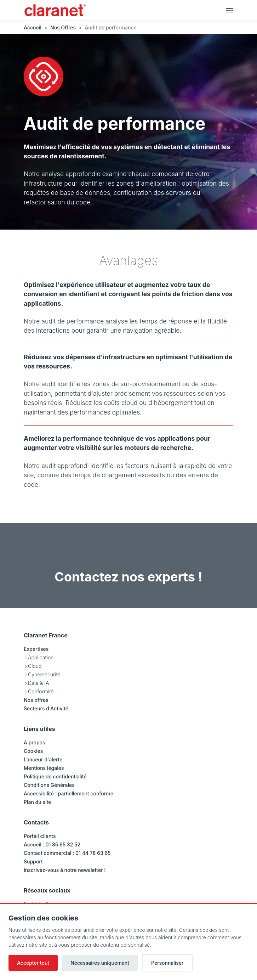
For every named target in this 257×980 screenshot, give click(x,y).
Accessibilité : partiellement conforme (68, 793)
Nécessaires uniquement (100, 963)
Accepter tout (33, 963)
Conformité (41, 691)
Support (33, 861)
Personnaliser (167, 963)
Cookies (33, 751)
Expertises (36, 649)
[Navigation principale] (230, 10)
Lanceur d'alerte (43, 759)
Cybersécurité (44, 674)
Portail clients (40, 836)
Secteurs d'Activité (46, 708)
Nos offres (36, 700)
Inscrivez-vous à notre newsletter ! (65, 870)
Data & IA (38, 683)
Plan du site (37, 802)
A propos (35, 742)
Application (41, 657)
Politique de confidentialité (55, 776)
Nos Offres (63, 27)
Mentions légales (44, 768)
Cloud (35, 666)
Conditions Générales (49, 785)
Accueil (33, 27)
